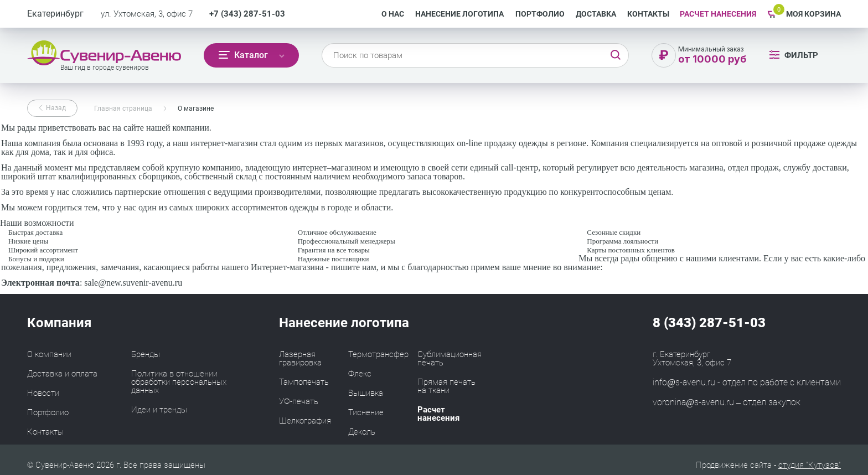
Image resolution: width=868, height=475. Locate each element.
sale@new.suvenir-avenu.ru (133, 283)
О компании (49, 354)
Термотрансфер (378, 354)
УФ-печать (299, 401)
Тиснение (366, 412)
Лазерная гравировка (300, 358)
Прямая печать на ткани (446, 386)
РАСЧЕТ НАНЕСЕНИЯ (718, 14)
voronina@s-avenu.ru (693, 402)
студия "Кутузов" (810, 465)
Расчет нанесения (438, 414)
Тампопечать (304, 382)
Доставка (596, 14)
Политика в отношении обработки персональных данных (179, 382)
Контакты (648, 14)
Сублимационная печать (449, 358)
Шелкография (305, 421)
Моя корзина (813, 14)
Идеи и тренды (159, 410)
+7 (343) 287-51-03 (247, 14)
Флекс (360, 374)
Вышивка (366, 393)
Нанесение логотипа (459, 14)
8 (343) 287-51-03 (709, 323)
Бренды (146, 354)
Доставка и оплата (62, 374)
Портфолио (540, 14)
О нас (393, 14)
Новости (43, 393)
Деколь (362, 432)
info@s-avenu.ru (684, 382)
